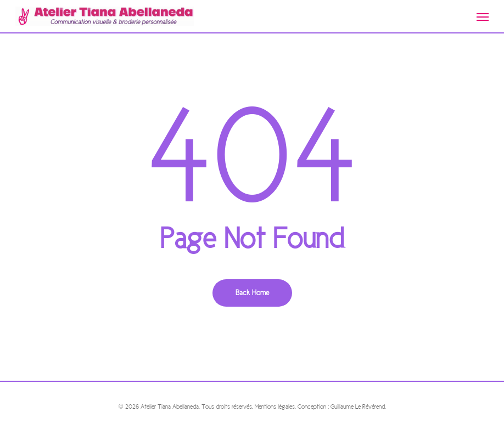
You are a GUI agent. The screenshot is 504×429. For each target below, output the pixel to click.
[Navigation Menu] (483, 16)
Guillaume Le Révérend (358, 407)
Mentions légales (275, 407)
